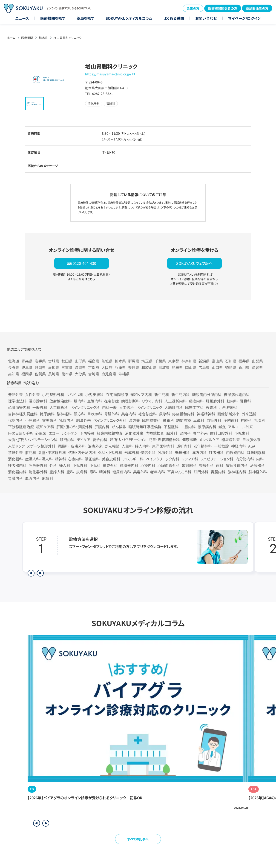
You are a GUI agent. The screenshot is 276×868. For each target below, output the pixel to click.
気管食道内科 (237, 465)
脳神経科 (64, 414)
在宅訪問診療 (117, 394)
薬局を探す (85, 18)
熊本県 (67, 374)
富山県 (217, 361)
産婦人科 (57, 472)
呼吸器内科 (17, 465)
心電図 (41, 433)
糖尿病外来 (231, 440)
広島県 (204, 367)
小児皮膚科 (95, 394)
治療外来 (95, 446)
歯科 (220, 465)
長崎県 (54, 374)
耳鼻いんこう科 (179, 472)
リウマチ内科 (152, 401)
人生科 (127, 446)
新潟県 (204, 361)
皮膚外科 (78, 446)
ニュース (22, 18)
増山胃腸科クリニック (68, 38)
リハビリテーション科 (217, 459)
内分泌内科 (245, 459)
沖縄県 (124, 374)
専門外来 (200, 433)
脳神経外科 (258, 472)
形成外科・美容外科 (140, 452)
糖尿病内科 (122, 472)
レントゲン (69, 433)
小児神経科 (228, 407)
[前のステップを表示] (31, 573)
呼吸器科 (216, 452)
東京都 (174, 361)
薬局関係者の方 (257, 8)
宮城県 (54, 361)
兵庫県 (120, 367)
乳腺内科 (66, 420)
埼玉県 (147, 361)
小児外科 (80, 465)
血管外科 (214, 420)
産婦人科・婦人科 (39, 459)
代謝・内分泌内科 (82, 452)
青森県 (27, 361)
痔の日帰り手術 (20, 433)
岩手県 (40, 361)
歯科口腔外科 (221, 433)
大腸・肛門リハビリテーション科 (33, 440)
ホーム (11, 38)
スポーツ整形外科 (41, 446)
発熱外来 (15, 394)
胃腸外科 (112, 414)
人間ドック (16, 446)
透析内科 (184, 446)
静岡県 (40, 367)
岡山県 (191, 367)
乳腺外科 (165, 452)
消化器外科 (38, 472)
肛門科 (31, 452)
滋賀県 (80, 367)
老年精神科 (203, 446)
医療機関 (27, 38)
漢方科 (79, 414)
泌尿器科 (257, 465)
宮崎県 (94, 374)
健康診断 (190, 440)
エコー (54, 433)
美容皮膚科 (111, 459)
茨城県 (107, 361)
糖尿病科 (47, 414)
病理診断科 (130, 401)
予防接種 (87, 433)
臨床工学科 (194, 407)
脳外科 (172, 433)
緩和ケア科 (45, 427)
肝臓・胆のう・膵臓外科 (74, 427)
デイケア (84, 440)
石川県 (231, 361)
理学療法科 (17, 401)
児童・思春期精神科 (164, 440)
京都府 (94, 367)
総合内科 (100, 440)
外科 (53, 465)
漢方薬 (134, 420)
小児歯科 (242, 433)
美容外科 (141, 472)
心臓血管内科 (19, 407)
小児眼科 (32, 420)
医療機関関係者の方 (223, 8)
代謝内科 (15, 420)
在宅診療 (112, 401)
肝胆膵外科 (215, 401)
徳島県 (231, 367)
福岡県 (27, 374)
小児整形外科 (53, 394)
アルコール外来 (241, 427)
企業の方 (193, 8)
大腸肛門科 (174, 407)
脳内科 (232, 401)
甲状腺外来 (251, 440)
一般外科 (40, 407)
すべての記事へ (138, 839)
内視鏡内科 (235, 452)
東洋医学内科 (163, 446)
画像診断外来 (228, 414)
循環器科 (182, 452)
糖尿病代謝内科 (237, 394)
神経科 (246, 420)
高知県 (14, 374)
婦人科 (65, 465)
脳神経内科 (237, 472)
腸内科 (79, 401)
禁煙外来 (15, 452)
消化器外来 (134, 433)
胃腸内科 (218, 472)
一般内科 (188, 427)
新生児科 (162, 394)
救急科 (164, 414)
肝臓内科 (102, 427)
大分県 (80, 374)
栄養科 (168, 420)
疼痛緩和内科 (183, 414)
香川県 (244, 367)
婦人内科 (142, 446)
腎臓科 (245, 401)
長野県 (14, 367)
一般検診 (221, 446)
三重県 (67, 367)
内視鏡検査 (155, 433)
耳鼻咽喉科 (256, 452)
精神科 (105, 472)
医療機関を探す (53, 18)
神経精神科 (206, 414)
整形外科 (206, 465)
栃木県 (43, 38)
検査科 (211, 407)
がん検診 (119, 427)
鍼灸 (222, 427)
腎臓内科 (15, 478)
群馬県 (134, 361)
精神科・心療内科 (69, 459)
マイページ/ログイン (244, 18)
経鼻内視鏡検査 (110, 433)
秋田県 (67, 361)
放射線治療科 (60, 401)
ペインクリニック (149, 407)
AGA (252, 446)
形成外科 (110, 465)
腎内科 (185, 433)
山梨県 (257, 361)
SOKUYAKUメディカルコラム (129, 18)
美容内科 (129, 414)
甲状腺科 (95, 414)
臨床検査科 (151, 420)
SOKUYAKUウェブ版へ (194, 263)
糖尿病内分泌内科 (207, 394)
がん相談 (112, 446)
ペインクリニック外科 (110, 420)
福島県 (94, 361)
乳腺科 (259, 420)
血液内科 (32, 478)
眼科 (93, 472)
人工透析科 (59, 407)
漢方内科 (199, 452)
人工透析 (126, 407)
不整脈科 (171, 427)
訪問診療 (184, 420)
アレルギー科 (133, 459)
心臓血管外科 (169, 465)
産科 (70, 472)
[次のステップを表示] (40, 573)
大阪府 (107, 367)
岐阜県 (27, 367)
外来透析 (249, 414)
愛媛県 (257, 367)
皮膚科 (82, 472)
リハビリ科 (75, 394)
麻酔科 (48, 478)
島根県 (177, 367)
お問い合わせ (206, 18)
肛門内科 (67, 440)
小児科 (95, 465)
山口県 (217, 367)
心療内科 (148, 465)
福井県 (244, 361)
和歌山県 (149, 367)
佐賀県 (40, 374)
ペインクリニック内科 (162, 459)
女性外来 (32, 394)
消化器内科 (17, 472)
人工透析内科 (175, 401)
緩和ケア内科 (141, 394)
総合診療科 (147, 414)
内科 (260, 459)
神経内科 (239, 446)
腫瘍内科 (196, 401)
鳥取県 (164, 367)
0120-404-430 (84, 263)
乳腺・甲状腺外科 (52, 452)
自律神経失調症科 (23, 414)
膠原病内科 (207, 427)
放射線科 (189, 465)
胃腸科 (63, 446)
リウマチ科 (190, 459)
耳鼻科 (199, 420)
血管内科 (95, 401)
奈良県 (134, 367)
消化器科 (15, 459)
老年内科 (158, 472)
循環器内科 (129, 465)
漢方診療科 (38, 401)
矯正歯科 (92, 459)
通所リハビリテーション (128, 440)
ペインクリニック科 (85, 407)
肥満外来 (83, 420)
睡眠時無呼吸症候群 (145, 427)
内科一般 (109, 407)
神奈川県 (189, 361)
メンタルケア (209, 440)
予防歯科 (231, 420)
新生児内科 (181, 394)
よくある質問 (174, 18)
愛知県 (54, 367)
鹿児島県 (109, 374)
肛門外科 (201, 472)
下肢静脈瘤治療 (21, 427)
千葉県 (160, 361)
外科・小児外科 (110, 452)
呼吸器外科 (38, 465)
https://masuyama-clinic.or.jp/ (108, 74)
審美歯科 (49, 420)
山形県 (80, 361)
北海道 (14, 361)
